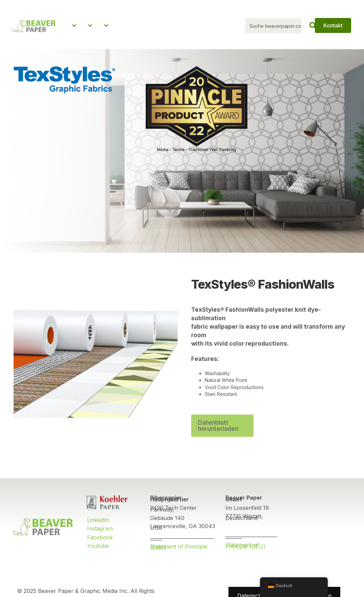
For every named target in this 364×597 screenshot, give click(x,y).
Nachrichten (135, 35)
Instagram (100, 530)
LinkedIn (98, 522)
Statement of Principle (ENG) (179, 549)
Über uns (84, 35)
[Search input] (283, 27)
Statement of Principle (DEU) (245, 547)
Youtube (98, 547)
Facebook (100, 539)
